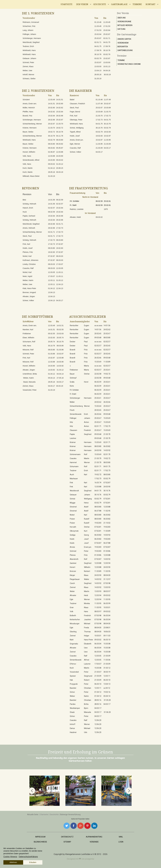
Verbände (94, 842)
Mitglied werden (125, 25)
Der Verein (82, 4)
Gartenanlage (119, 4)
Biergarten (123, 47)
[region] (80, 791)
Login (121, 842)
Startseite (67, 4)
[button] (32, 791)
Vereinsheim (123, 43)
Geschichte (100, 4)
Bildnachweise (40, 842)
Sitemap (67, 842)
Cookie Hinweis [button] (10, 857)
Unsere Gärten (124, 39)
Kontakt (150, 4)
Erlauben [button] (33, 862)
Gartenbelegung (125, 50)
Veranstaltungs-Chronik (129, 64)
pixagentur (90, 859)
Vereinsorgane (124, 22)
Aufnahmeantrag (94, 837)
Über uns (122, 18)
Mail (121, 837)
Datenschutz (67, 837)
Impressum (40, 837)
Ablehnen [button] (13, 862)
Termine (137, 4)
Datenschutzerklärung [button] (28, 857)
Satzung (121, 29)
